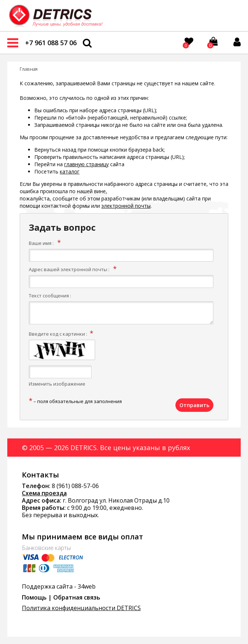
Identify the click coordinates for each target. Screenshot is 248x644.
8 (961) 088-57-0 (74, 486)
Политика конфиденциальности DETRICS (81, 608)
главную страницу (86, 164)
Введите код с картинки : (58, 334)
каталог (70, 171)
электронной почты (126, 206)
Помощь (34, 597)
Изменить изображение (57, 384)
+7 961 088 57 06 (51, 43)
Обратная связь (77, 597)
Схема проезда (44, 493)
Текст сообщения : (50, 296)
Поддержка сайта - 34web (59, 586)
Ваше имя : (41, 243)
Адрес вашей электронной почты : (69, 269)
